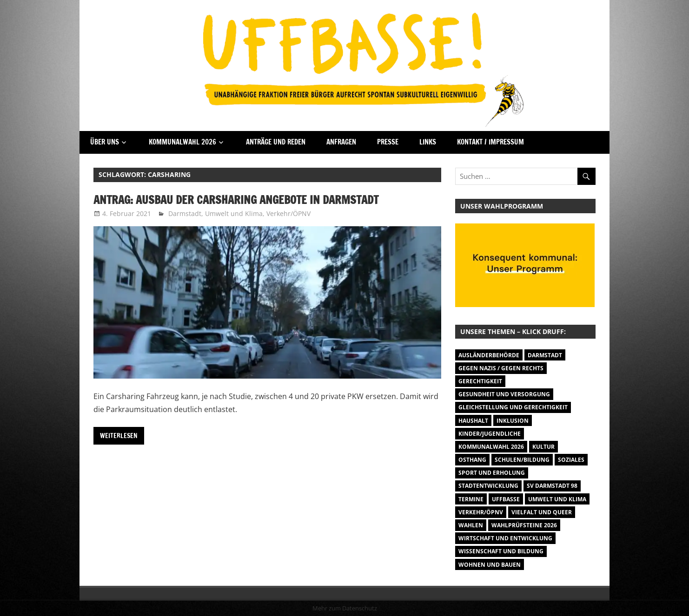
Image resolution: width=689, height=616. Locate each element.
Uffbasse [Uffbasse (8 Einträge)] (506, 499)
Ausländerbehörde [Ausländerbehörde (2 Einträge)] (489, 355)
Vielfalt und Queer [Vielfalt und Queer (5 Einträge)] (542, 512)
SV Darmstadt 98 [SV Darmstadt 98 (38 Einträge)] (552, 486)
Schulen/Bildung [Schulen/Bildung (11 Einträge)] (522, 460)
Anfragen (341, 142)
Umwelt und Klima (234, 213)
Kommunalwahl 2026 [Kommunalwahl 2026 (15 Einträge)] (491, 447)
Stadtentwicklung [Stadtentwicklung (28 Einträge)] (488, 486)
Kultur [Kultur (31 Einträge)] (543, 447)
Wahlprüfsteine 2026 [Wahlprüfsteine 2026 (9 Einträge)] (524, 525)
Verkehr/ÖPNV (288, 213)
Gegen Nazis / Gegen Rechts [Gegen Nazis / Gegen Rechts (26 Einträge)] (501, 368)
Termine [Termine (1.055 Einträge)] (471, 499)
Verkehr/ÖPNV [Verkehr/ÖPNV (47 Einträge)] (481, 512)
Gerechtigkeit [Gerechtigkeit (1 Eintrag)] (480, 381)
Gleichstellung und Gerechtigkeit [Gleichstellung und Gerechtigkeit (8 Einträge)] (513, 407)
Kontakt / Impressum (490, 142)
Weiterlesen (119, 436)
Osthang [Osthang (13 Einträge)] (472, 460)
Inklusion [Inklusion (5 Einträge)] (513, 421)
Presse (388, 142)
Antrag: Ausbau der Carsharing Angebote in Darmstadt (236, 200)
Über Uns (105, 142)
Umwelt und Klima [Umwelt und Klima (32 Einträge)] (557, 499)
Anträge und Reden (276, 142)
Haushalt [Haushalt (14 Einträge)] (473, 421)
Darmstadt (185, 213)
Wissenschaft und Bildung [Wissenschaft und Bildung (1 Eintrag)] (501, 551)
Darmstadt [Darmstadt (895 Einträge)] (545, 355)
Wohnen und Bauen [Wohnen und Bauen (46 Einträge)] (490, 565)
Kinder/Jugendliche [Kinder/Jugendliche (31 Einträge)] (490, 434)
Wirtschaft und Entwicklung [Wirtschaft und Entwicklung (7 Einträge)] (505, 538)
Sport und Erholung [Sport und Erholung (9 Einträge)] (492, 473)
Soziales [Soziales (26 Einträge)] (571, 460)
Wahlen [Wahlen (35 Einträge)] (471, 525)
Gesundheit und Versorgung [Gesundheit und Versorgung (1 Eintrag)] (504, 394)
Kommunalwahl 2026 (182, 142)
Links (428, 142)
